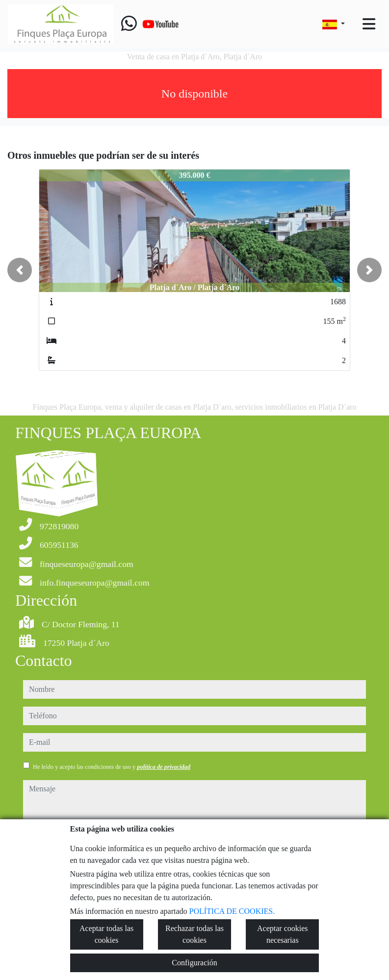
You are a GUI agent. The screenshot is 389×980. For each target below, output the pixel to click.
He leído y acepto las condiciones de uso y (112, 767)
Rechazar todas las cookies (194, 934)
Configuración (194, 963)
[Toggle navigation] (369, 24)
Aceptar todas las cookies (106, 934)
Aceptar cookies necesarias (283, 934)
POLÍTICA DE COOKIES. (232, 911)
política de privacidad (164, 767)
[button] (20, 270)
